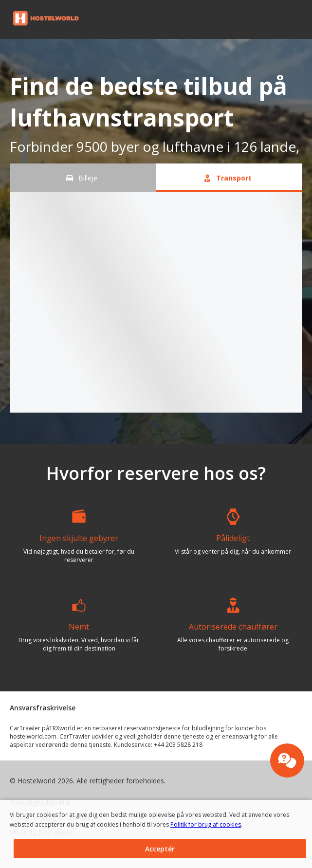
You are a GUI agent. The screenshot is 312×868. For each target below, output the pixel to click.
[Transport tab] (229, 178)
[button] (301, 19)
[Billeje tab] (83, 178)
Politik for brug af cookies (200, 824)
